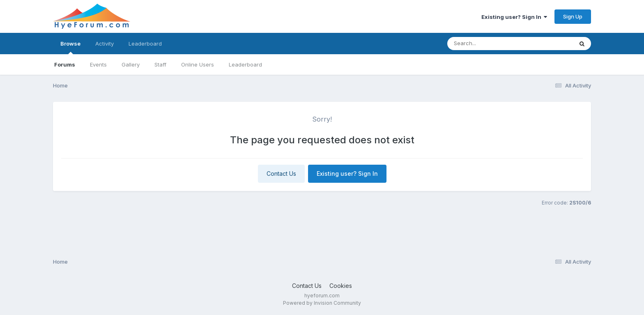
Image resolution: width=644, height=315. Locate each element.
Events (98, 64)
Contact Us (281, 174)
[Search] (488, 44)
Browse (70, 47)
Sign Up (573, 16)
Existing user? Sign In (514, 17)
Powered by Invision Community (322, 303)
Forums (65, 64)
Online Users (198, 64)
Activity (105, 44)
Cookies (341, 286)
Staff (160, 64)
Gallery (131, 64)
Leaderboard (245, 64)
